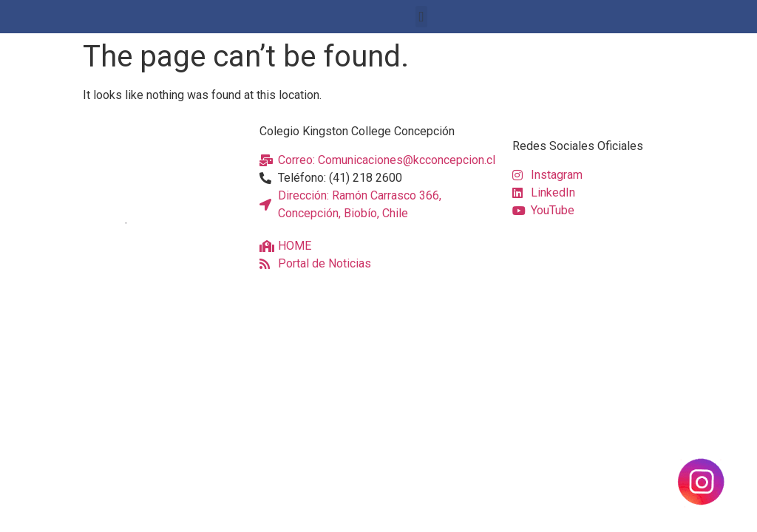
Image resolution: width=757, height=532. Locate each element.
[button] (421, 17)
